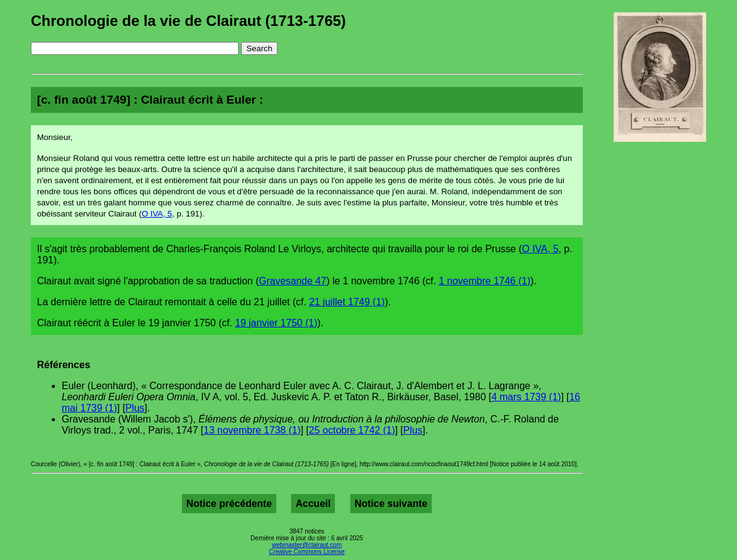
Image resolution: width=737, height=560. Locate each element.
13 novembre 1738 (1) (252, 430)
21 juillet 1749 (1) (347, 302)
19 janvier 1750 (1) (276, 323)
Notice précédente (229, 504)
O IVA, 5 (157, 214)
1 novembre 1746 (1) (484, 281)
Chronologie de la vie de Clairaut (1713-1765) (188, 21)
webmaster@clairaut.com (307, 545)
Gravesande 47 (293, 281)
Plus (135, 408)
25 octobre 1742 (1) (352, 430)
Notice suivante (391, 504)
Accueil (313, 504)
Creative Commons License (307, 552)
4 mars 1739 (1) (526, 397)
